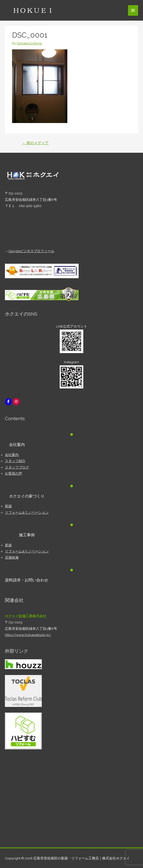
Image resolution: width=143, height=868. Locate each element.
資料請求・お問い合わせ (27, 580)
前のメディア (35, 143)
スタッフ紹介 (15, 461)
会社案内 (12, 455)
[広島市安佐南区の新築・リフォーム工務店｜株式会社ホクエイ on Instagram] (16, 402)
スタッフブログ (17, 467)
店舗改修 (12, 557)
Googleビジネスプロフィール (31, 251)
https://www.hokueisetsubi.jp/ (28, 635)
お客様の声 (14, 473)
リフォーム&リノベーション (27, 512)
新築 (8, 506)
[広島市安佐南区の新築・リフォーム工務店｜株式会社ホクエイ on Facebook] (8, 402)
